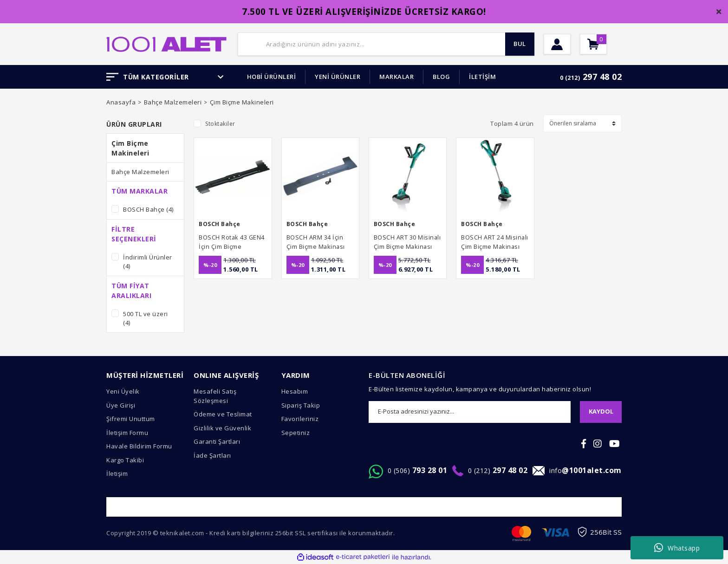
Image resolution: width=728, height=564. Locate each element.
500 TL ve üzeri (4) (146, 318)
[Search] (386, 44)
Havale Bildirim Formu (139, 446)
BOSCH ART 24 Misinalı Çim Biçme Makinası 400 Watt (491, 242)
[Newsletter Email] (470, 412)
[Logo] (166, 43)
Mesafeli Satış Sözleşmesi (215, 396)
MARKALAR (396, 77)
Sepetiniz (296, 433)
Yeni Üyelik (123, 391)
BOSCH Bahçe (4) (148, 209)
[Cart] (616, 44)
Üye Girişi (121, 405)
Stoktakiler (220, 124)
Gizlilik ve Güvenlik (222, 428)
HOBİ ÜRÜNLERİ (272, 77)
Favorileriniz (300, 419)
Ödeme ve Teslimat (223, 414)
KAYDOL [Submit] (601, 411)
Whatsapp (677, 548)
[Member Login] (565, 44)
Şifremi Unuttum (131, 419)
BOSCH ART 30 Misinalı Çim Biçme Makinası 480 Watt (404, 242)
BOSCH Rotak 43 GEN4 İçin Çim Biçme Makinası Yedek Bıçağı (226, 242)
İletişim (117, 473)
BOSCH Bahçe (221, 224)
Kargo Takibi (125, 460)
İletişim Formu (127, 433)
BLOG (441, 77)
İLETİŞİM (482, 77)
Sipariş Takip (301, 405)
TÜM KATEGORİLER (165, 77)
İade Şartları (212, 455)
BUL (515, 44)
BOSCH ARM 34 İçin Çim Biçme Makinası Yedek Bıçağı (319, 242)
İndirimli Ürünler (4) (148, 262)
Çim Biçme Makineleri (242, 102)
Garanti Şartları (217, 441)
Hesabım (295, 391)
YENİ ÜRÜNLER (338, 77)
